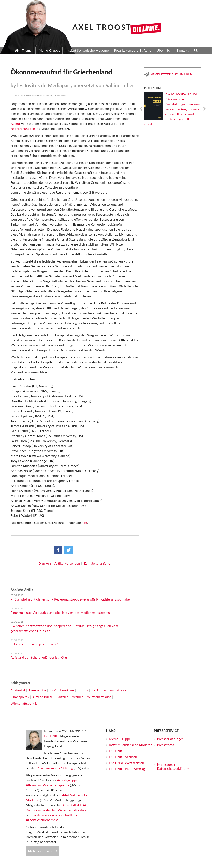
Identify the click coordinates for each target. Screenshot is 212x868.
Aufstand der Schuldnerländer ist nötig (39, 657)
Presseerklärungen (170, 739)
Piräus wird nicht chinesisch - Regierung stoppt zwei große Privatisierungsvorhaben (71, 599)
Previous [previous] (141, 109)
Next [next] (205, 109)
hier (84, 522)
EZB (95, 690)
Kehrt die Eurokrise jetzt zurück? (34, 644)
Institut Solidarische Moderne (131, 745)
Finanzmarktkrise (114, 690)
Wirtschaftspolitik (24, 703)
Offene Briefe (43, 697)
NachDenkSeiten (23, 128)
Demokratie (37, 690)
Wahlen (78, 697)
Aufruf (15, 123)
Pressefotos (166, 745)
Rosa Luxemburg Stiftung (55, 768)
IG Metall (69, 805)
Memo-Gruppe (120, 739)
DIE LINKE (52, 736)
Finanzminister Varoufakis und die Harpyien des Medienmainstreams (60, 612)
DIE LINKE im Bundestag (127, 769)
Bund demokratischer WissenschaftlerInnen (58, 810)
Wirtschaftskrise (99, 697)
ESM (53, 690)
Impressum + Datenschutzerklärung (173, 766)
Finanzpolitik (20, 697)
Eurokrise (67, 690)
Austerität (18, 690)
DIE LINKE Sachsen (123, 757)
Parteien (62, 697)
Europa (83, 690)
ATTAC (82, 805)
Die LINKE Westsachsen (127, 763)
